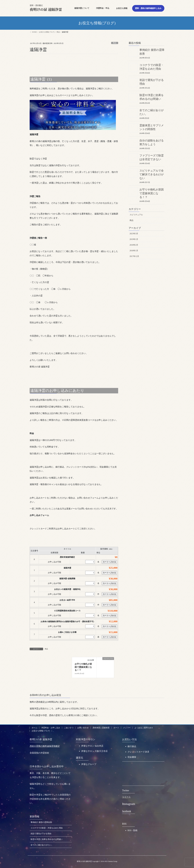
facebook (127, 811)
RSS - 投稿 (133, 830)
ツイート (127, 797)
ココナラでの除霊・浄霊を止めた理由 (47, 828)
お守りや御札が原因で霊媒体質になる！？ (83, 667)
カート (116, 728)
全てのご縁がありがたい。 (42, 845)
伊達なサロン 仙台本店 (92, 746)
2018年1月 (134, 251)
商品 (115, 43)
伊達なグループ (89, 764)
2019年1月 (134, 239)
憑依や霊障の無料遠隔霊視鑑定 (45, 746)
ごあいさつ (69, 728)
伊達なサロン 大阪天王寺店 (94, 751)
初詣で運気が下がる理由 (41, 834)
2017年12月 (134, 256)
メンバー (127, 728)
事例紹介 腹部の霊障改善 (41, 822)
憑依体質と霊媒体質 (101, 728)
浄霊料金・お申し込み (51, 728)
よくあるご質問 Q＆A (144, 728)
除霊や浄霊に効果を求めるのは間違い (47, 839)
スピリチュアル (136, 215)
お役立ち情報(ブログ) (41, 731)
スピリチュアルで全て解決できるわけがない (152, 174)
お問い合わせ (83, 728)
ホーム (34, 728)
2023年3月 (134, 234)
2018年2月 (134, 245)
